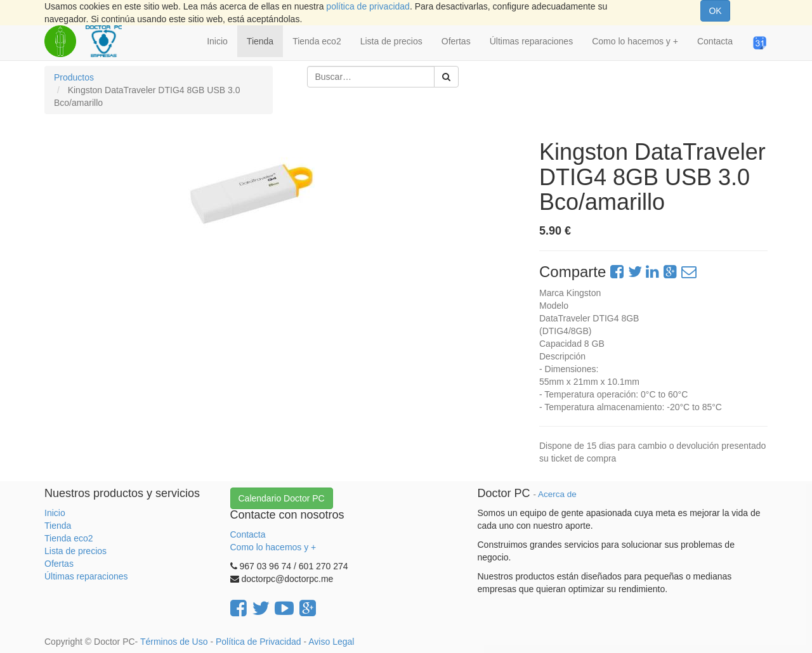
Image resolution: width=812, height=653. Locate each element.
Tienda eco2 (69, 538)
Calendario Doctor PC (282, 498)
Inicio (55, 513)
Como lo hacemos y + (273, 547)
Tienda (58, 526)
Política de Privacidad (259, 642)
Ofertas (59, 564)
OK (715, 11)
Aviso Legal (331, 642)
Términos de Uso (174, 642)
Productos (74, 77)
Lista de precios (75, 551)
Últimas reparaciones (86, 576)
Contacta (248, 534)
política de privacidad (368, 6)
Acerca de (557, 494)
